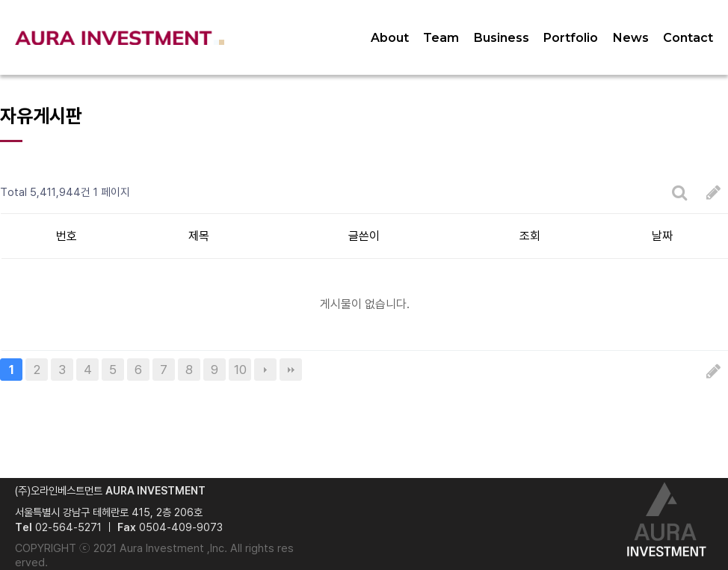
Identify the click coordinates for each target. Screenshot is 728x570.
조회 (530, 236)
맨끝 (291, 370)
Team (441, 38)
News (631, 38)
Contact (688, 38)
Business (502, 38)
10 (240, 370)
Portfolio (571, 38)
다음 (265, 370)
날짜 (662, 236)
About (390, 38)
